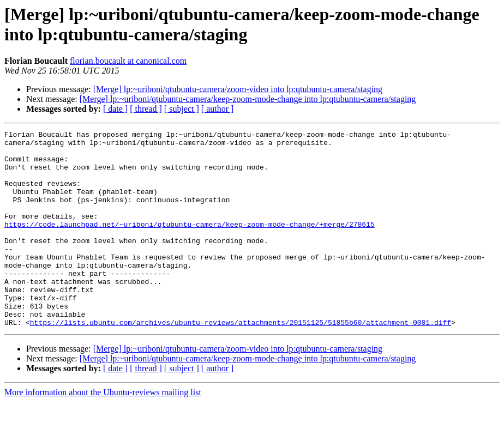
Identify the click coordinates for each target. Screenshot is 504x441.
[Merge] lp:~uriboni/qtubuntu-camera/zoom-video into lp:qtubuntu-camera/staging (238, 89)
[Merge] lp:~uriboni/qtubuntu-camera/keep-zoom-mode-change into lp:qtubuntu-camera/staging (248, 99)
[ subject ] (182, 109)
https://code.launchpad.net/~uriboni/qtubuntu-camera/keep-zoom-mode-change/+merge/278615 (190, 244)
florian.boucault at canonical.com (128, 61)
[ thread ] (146, 109)
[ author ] (218, 109)
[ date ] (115, 109)
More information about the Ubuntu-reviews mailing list (103, 431)
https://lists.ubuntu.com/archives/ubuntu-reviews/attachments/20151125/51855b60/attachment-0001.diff (241, 361)
